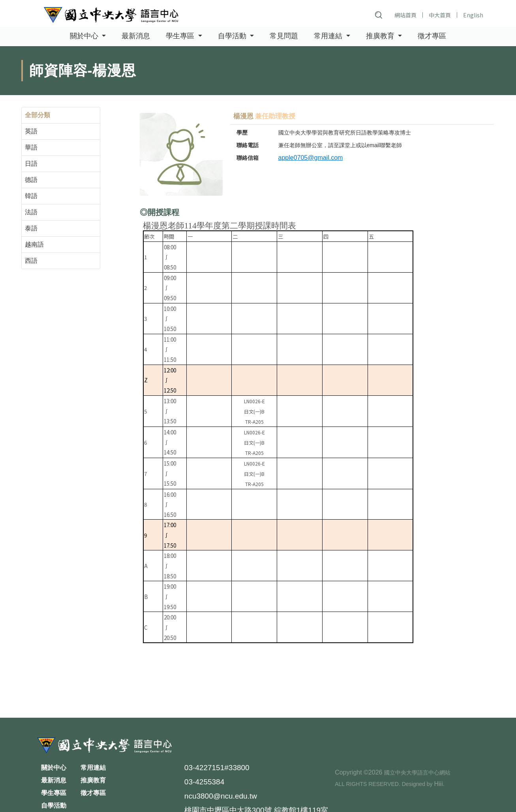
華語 (31, 147)
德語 (31, 180)
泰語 (31, 228)
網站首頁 (405, 15)
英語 (31, 131)
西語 (31, 261)
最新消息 (136, 36)
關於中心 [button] (85, 36)
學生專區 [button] (181, 36)
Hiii (438, 784)
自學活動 (54, 805)
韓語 (31, 196)
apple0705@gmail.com (311, 158)
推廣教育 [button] (381, 36)
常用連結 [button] (329, 36)
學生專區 (54, 793)
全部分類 (38, 115)
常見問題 (284, 36)
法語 (31, 212)
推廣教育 (93, 780)
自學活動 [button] (233, 36)
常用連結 (93, 768)
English (473, 15)
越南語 (34, 244)
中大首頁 (440, 15)
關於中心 (54, 768)
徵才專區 (432, 36)
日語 (31, 164)
